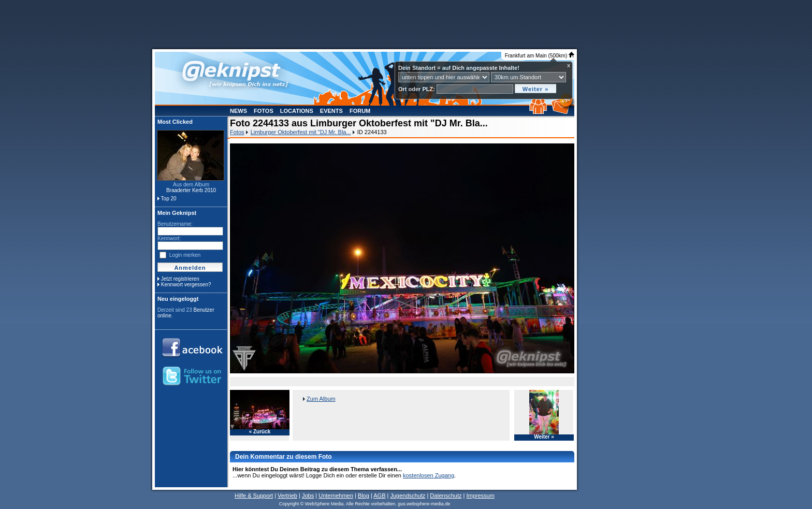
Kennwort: (169, 238)
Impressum (480, 496)
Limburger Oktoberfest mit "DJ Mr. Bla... (301, 132)
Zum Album (321, 399)
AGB (379, 496)
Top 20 (169, 199)
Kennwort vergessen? (186, 285)
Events (331, 111)
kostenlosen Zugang (429, 475)
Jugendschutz (408, 496)
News (238, 111)
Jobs (308, 496)
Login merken (185, 255)
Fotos (264, 111)
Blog (364, 496)
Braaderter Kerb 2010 (191, 190)
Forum (360, 111)
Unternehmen (336, 496)
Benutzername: (175, 224)
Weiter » (544, 437)
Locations (297, 111)
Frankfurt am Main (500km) (540, 56)
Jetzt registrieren (180, 279)
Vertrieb (287, 496)
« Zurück (260, 432)
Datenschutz (446, 496)
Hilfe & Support (254, 496)
